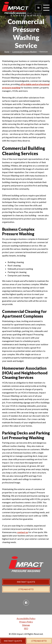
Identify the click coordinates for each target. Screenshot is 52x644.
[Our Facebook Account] (26, 603)
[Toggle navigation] (46, 8)
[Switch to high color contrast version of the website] (38, 8)
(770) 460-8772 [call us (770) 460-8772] (39, 641)
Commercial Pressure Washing (24, 52)
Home (7, 52)
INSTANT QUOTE (13, 641)
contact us (23, 532)
